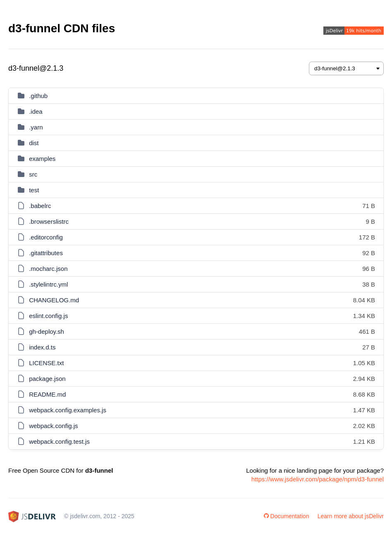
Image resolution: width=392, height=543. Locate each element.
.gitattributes (46, 253)
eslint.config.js (48, 316)
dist (34, 143)
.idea (36, 111)
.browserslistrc (49, 221)
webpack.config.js (53, 426)
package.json (47, 379)
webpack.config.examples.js (68, 410)
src (33, 174)
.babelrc (40, 206)
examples (42, 159)
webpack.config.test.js (59, 441)
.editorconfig (46, 237)
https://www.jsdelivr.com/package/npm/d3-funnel (318, 479)
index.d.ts (42, 347)
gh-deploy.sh (47, 331)
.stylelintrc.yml (48, 284)
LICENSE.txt (46, 363)
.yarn (36, 127)
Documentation (287, 516)
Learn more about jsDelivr (351, 516)
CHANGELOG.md (54, 300)
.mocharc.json (48, 269)
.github (38, 96)
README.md (47, 394)
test (34, 190)
